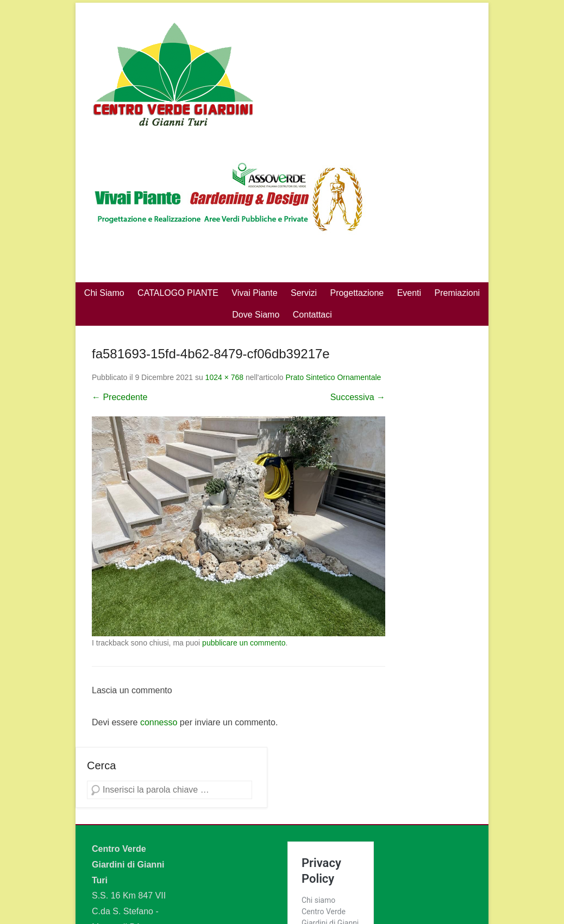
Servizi (304, 293)
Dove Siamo (256, 315)
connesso (159, 722)
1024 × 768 (224, 377)
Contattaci (312, 315)
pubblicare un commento (244, 643)
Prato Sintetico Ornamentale (333, 377)
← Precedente (120, 397)
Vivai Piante (254, 293)
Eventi (409, 293)
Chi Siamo (104, 293)
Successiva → (358, 397)
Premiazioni (458, 293)
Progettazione (357, 293)
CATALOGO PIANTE (178, 293)
